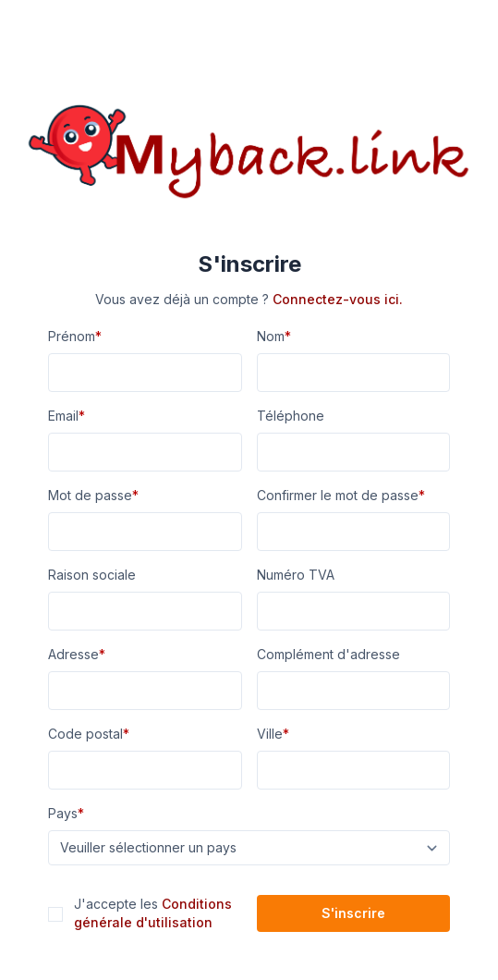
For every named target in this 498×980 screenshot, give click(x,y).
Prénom (75, 336)
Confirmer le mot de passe (341, 495)
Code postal (89, 734)
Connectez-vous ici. (338, 299)
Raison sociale (92, 575)
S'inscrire (353, 913)
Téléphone (291, 416)
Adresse (77, 654)
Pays (66, 813)
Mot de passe (93, 495)
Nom (274, 336)
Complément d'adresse (328, 654)
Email (67, 416)
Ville (273, 734)
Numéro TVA (296, 575)
